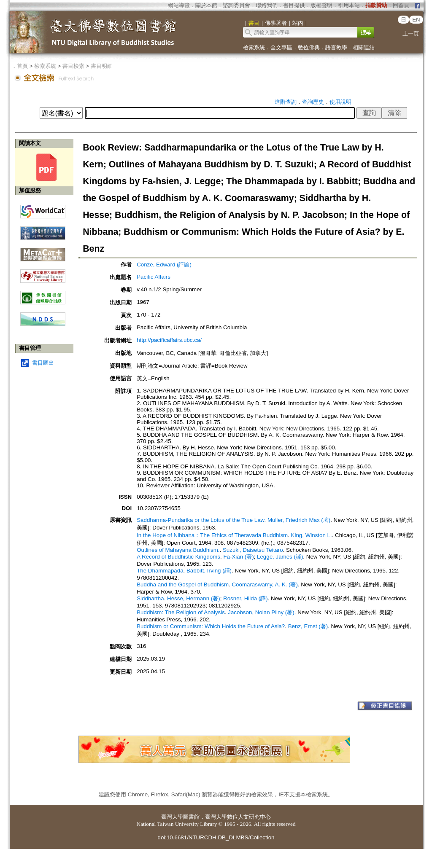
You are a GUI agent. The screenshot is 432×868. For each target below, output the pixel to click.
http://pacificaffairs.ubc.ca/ (169, 340)
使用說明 (340, 102)
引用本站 (349, 5)
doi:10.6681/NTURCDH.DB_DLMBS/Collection (216, 837)
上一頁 (411, 34)
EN (416, 20)
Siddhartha (150, 598)
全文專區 (281, 47)
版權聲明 (321, 5)
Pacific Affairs (154, 277)
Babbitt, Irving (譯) (209, 571)
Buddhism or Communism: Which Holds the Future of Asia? (211, 626)
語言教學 (336, 47)
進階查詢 (286, 102)
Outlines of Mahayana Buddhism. (178, 550)
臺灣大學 (172, 817)
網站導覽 (179, 5)
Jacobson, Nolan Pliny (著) (261, 612)
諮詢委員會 (236, 5)
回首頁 (401, 5)
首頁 (22, 66)
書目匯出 (43, 363)
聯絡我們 (267, 5)
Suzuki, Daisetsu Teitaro (253, 550)
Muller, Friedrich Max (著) (299, 520)
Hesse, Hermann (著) (194, 598)
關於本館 (206, 5)
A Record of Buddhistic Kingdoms (178, 557)
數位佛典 (309, 47)
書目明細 (102, 66)
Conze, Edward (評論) (164, 265)
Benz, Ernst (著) (308, 626)
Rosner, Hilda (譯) (246, 598)
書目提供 (294, 5)
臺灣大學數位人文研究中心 (238, 817)
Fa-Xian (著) (238, 557)
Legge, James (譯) (280, 557)
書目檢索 (73, 66)
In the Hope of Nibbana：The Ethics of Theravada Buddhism (212, 535)
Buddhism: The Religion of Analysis (181, 612)
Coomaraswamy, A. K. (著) (265, 584)
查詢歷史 (313, 102)
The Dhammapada (160, 571)
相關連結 (364, 47)
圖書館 (191, 817)
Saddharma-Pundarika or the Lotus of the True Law (200, 520)
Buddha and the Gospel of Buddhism (183, 584)
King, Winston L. (312, 535)
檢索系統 (254, 47)
